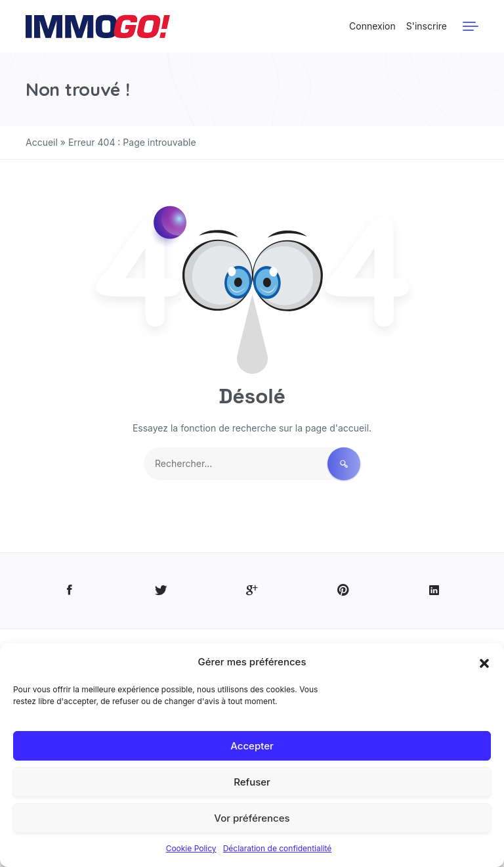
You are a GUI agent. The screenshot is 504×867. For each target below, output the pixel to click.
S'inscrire (427, 26)
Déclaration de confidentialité (278, 848)
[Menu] (471, 26)
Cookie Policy (191, 848)
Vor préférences (252, 818)
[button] (484, 662)
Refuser (252, 782)
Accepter (252, 746)
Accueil (42, 142)
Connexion (372, 26)
